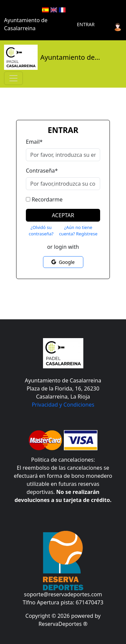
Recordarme (47, 199)
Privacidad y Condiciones (63, 405)
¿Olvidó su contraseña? (41, 231)
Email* (34, 142)
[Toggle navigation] (13, 78)
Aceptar (63, 215)
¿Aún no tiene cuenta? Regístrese (78, 231)
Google (63, 262)
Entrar (86, 24)
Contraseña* (42, 171)
